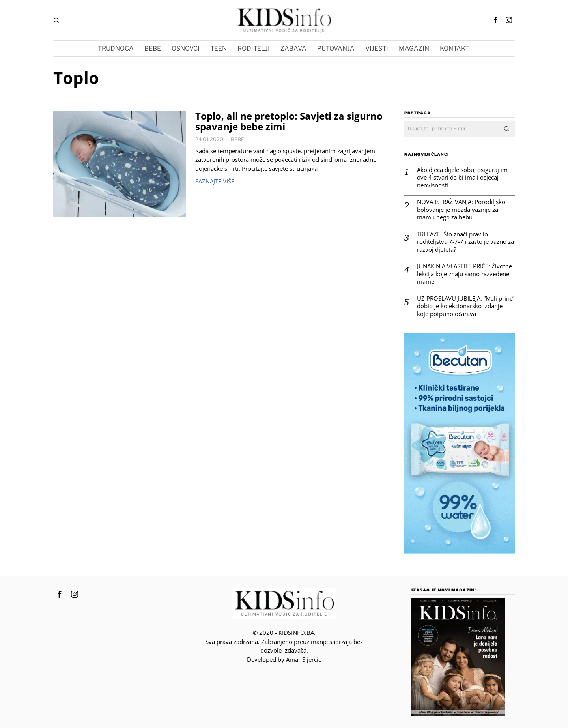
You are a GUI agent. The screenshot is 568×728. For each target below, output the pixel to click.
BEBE (237, 139)
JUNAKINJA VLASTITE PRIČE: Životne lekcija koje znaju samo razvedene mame (464, 274)
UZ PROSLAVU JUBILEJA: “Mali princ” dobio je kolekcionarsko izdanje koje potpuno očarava (466, 306)
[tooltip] (496, 20)
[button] (507, 129)
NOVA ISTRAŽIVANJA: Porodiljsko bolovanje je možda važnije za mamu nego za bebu (461, 210)
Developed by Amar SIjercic (284, 659)
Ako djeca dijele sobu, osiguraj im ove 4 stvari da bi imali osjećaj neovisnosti (462, 178)
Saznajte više (215, 181)
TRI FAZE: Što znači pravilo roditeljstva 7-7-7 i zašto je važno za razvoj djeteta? (465, 242)
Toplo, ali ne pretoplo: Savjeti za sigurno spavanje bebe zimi (289, 122)
